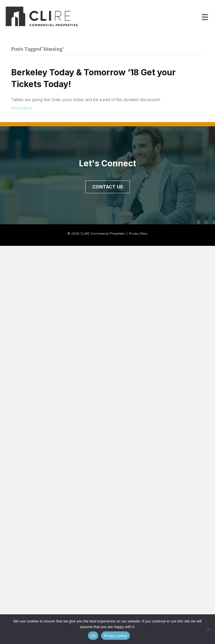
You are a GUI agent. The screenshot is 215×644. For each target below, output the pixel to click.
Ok (93, 636)
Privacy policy (115, 636)
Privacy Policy (138, 234)
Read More (22, 108)
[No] (208, 629)
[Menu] (205, 17)
